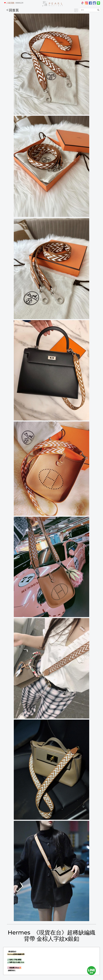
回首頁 (13, 10)
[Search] (88, 10)
